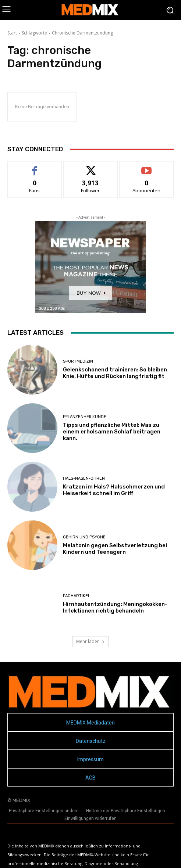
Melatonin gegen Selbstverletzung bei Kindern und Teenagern (115, 549)
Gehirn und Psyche (84, 537)
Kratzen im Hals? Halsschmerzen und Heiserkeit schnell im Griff (114, 490)
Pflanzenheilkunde (85, 417)
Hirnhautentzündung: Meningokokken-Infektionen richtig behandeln (115, 607)
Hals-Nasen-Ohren (84, 478)
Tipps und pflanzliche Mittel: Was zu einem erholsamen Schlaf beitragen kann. (112, 432)
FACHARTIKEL (77, 596)
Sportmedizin (78, 361)
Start (12, 33)
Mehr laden (90, 641)
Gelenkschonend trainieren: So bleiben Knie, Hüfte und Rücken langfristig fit (115, 373)
